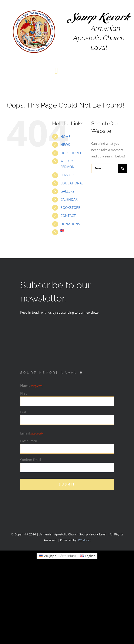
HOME (65, 137)
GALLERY (67, 191)
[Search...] (104, 168)
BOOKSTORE (70, 208)
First (23, 393)
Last (23, 412)
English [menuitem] (90, 556)
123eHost (84, 540)
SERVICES (68, 175)
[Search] (122, 168)
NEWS (65, 145)
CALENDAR (69, 200)
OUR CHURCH (71, 153)
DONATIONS (70, 224)
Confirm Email (31, 460)
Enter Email (29, 441)
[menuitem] (73, 231)
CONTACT (68, 216)
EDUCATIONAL (72, 183)
